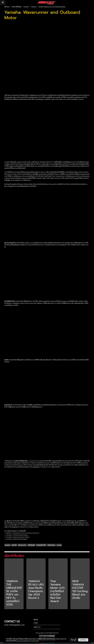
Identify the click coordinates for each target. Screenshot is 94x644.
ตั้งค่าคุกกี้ (74, 640)
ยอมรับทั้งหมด (83, 640)
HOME (36, 623)
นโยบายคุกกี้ (35, 641)
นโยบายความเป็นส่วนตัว (23, 641)
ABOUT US (37, 627)
